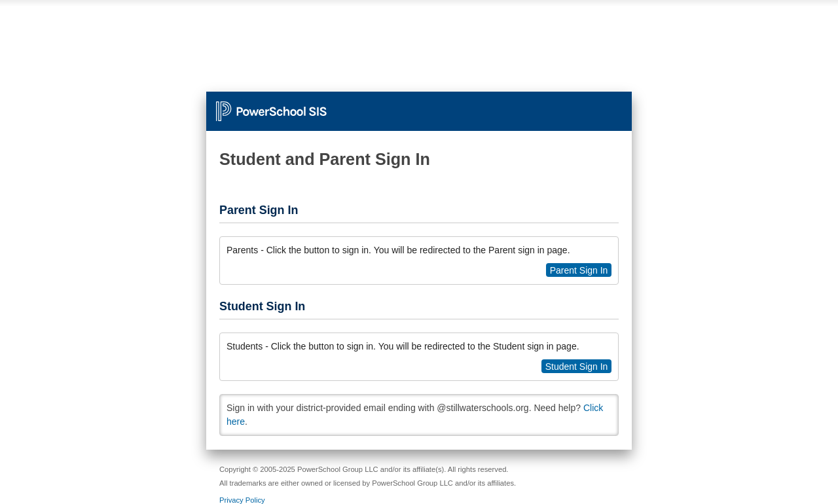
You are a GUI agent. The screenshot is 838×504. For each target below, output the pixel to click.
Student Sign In (577, 367)
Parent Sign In (579, 270)
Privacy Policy (242, 500)
